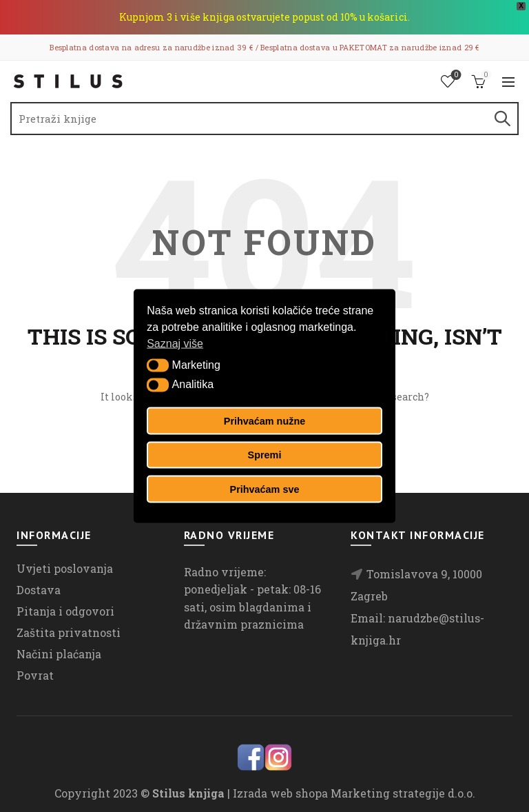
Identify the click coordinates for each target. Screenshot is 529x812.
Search (501, 119)
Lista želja (455, 75)
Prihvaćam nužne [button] (264, 420)
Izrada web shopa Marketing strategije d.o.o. (354, 793)
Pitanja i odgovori (65, 611)
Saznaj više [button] (175, 344)
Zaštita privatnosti (69, 632)
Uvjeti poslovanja (65, 568)
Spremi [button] (265, 455)
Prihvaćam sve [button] (265, 489)
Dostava (39, 590)
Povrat (35, 675)
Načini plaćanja (59, 654)
